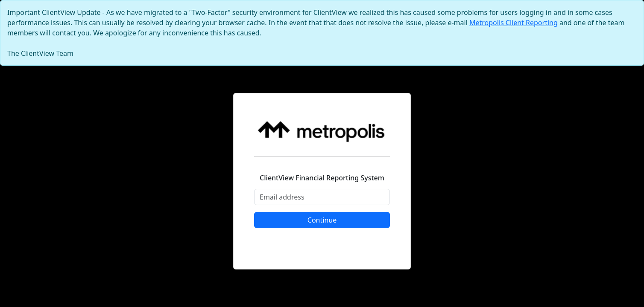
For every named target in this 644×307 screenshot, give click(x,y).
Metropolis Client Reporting (514, 23)
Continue (322, 220)
